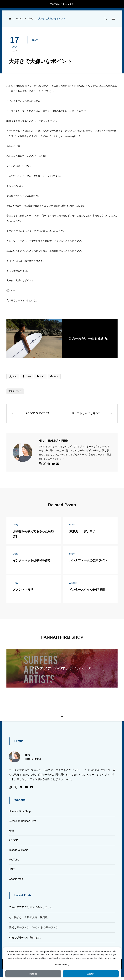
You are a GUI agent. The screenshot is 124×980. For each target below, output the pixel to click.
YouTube (14, 860)
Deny (67, 965)
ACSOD (13, 840)
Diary (35, 40)
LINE (12, 869)
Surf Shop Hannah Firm (22, 821)
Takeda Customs (18, 850)
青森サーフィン (15, 391)
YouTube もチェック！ (62, 4)
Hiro (54, 441)
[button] (113, 18)
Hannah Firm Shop (20, 811)
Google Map (16, 879)
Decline (33, 974)
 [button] (62, 717)
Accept (58, 965)
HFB (11, 831)
